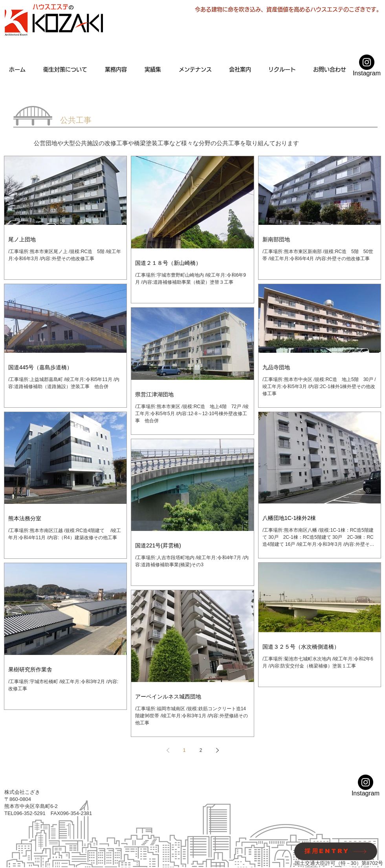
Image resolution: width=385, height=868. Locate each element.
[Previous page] (168, 750)
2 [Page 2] (201, 750)
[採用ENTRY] (336, 851)
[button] (116, 69)
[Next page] (217, 750)
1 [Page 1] (184, 750)
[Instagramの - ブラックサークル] (367, 62)
